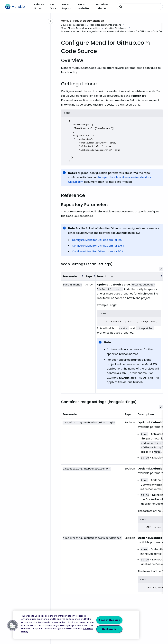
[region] (76, 625)
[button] (13, 625)
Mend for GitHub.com (116, 28)
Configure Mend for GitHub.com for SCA (98, 251)
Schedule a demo (102, 6)
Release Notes (39, 6)
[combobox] (140, 7)
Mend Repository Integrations (106, 25)
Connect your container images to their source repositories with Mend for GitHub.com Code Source (114, 31)
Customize (109, 629)
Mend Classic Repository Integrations (81, 28)
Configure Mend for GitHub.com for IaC (97, 240)
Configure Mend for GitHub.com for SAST (98, 246)
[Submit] (121, 7)
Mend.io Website (83, 6)
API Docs (53, 6)
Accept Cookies (109, 620)
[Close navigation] (50, 21)
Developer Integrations (73, 25)
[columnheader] (73, 276)
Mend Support (67, 6)
